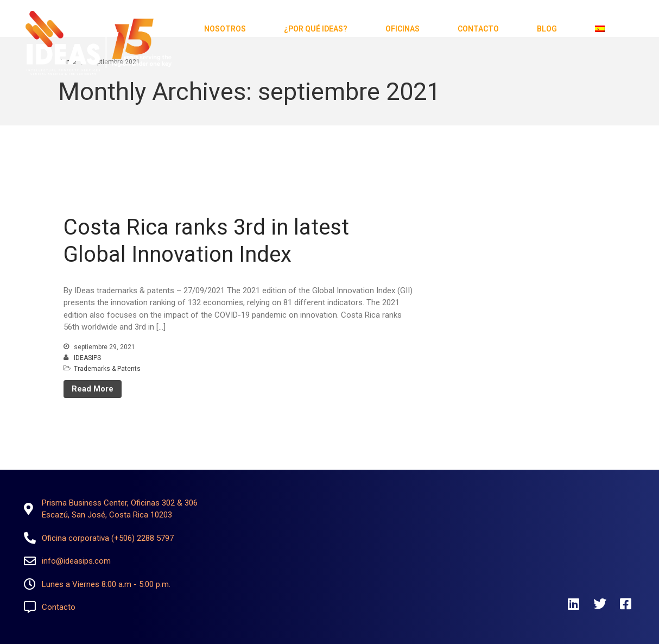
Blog (547, 29)
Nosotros (225, 29)
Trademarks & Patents (107, 369)
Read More (93, 389)
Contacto (478, 29)
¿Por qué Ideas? (316, 29)
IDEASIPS (87, 358)
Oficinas (403, 29)
